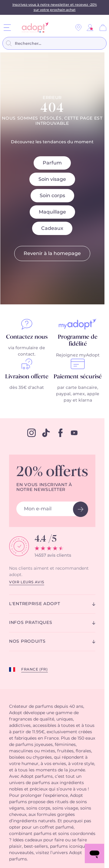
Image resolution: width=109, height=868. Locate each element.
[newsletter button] (81, 509)
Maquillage (52, 212)
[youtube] (74, 433)
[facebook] (61, 433)
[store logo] (33, 27)
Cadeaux (52, 228)
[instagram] (31, 433)
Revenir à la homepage (52, 253)
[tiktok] (46, 433)
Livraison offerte (27, 377)
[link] (90, 28)
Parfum (52, 163)
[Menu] (7, 27)
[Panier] (103, 28)
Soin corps (52, 196)
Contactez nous (27, 337)
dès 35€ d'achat (27, 388)
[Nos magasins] (78, 28)
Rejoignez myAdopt (78, 355)
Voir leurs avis (27, 582)
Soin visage (52, 179)
